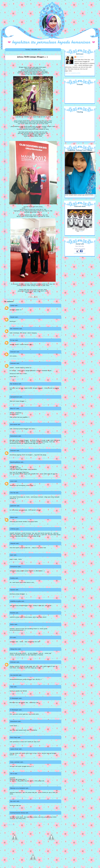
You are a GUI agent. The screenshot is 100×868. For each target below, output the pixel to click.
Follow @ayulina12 (80, 253)
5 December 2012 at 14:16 (17, 705)
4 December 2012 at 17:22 (17, 324)
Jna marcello (14, 675)
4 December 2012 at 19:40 (17, 501)
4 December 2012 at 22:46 (17, 644)
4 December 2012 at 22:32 (17, 633)
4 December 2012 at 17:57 (17, 379)
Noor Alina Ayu (80, 246)
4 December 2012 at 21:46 (17, 573)
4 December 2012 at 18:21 (17, 446)
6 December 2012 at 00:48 (17, 769)
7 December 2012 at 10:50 (17, 808)
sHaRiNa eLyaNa (16, 601)
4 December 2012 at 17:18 (17, 312)
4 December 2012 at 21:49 (17, 585)
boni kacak (14, 425)
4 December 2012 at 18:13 (17, 431)
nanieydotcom (15, 397)
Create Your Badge (80, 249)
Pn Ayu (12, 340)
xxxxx (12, 481)
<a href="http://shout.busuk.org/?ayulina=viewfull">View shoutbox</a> (80, 126)
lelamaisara (14, 721)
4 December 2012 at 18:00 (17, 392)
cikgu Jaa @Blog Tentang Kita (35, 208)
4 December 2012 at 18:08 (17, 420)
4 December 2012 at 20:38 (17, 550)
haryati (12, 317)
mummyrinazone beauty (18, 813)
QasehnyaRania (15, 462)
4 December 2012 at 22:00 (17, 608)
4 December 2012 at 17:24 (17, 335)
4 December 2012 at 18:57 (17, 457)
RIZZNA (13, 613)
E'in (12, 638)
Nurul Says (14, 737)
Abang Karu (14, 649)
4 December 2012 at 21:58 (17, 596)
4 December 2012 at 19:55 (17, 512)
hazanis (13, 590)
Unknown (13, 352)
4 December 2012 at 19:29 (17, 488)
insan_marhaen (15, 762)
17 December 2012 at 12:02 (18, 821)
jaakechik (13, 506)
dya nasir (13, 801)
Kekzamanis (14, 436)
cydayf (12, 306)
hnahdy (13, 578)
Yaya (12, 687)
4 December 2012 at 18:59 (17, 476)
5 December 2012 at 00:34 (17, 657)
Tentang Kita (36, 292)
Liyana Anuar (14, 749)
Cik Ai (12, 774)
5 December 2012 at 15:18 (17, 733)
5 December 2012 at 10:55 (17, 682)
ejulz (12, 555)
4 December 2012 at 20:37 (17, 524)
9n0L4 (12, 624)
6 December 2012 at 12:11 (17, 783)
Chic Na (13, 493)
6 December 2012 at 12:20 (17, 796)
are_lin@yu (80, 57)
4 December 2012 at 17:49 (17, 358)
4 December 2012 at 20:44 (17, 562)
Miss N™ (13, 408)
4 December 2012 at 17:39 (17, 347)
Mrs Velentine (15, 329)
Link (82, 231)
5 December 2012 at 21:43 (17, 757)
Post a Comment (10, 825)
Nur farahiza (14, 384)
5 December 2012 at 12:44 (17, 693)
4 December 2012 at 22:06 (17, 620)
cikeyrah (13, 543)
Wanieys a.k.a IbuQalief (18, 788)
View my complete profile (73, 73)
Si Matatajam (14, 698)
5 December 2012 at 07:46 (17, 670)
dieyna (12, 517)
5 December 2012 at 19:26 (17, 744)
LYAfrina (13, 529)
